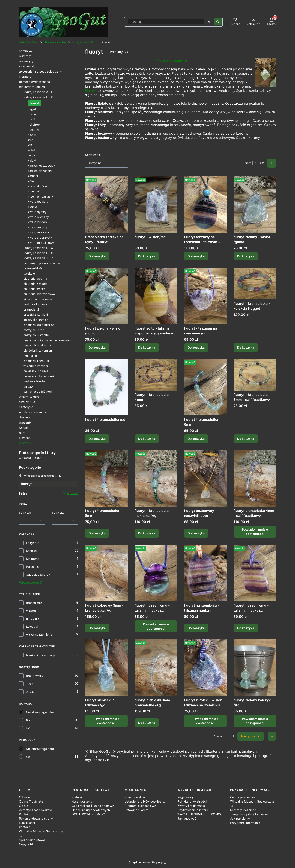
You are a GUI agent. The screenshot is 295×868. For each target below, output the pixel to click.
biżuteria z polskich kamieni (43, 263)
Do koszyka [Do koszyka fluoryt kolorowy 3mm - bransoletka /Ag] (97, 628)
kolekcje (29, 273)
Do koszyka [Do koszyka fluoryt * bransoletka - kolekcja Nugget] (246, 347)
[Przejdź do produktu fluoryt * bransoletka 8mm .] (106, 478)
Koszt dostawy (82, 801)
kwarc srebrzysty (40, 237)
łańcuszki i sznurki (36, 361)
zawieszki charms (36, 371)
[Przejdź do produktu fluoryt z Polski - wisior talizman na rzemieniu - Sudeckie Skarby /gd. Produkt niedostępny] (205, 668)
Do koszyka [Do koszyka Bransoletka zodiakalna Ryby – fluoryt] (97, 256)
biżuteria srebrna (35, 279)
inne (31, 140)
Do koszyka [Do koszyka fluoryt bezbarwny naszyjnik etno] (196, 533)
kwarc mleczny (38, 217)
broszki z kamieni (36, 314)
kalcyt (32, 160)
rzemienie (30, 356)
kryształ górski (38, 186)
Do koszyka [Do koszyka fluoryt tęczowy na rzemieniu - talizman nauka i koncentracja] (196, 256)
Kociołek (32, 551)
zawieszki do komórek (39, 376)
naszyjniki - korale (36, 335)
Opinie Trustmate (31, 801)
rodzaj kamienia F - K (84, 42)
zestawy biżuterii (35, 381)
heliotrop (34, 124)
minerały (25, 56)
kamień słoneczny (40, 171)
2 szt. (30, 692)
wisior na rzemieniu (39, 634)
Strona (248, 163)
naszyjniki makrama (37, 345)
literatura (25, 77)
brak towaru (35, 676)
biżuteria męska (34, 289)
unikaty (28, 386)
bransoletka (34, 603)
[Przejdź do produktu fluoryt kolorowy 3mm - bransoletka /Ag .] (106, 573)
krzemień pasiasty (40, 196)
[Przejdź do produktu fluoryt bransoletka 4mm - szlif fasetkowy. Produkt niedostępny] (255, 478)
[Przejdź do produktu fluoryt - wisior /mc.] (156, 204)
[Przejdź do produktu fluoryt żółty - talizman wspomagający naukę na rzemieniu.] (156, 296)
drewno (24, 417)
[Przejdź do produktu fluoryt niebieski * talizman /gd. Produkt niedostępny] (106, 668)
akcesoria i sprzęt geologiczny (40, 71)
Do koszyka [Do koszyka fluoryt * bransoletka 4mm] (147, 439)
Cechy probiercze (243, 797)
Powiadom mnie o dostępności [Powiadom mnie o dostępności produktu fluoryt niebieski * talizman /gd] (106, 721)
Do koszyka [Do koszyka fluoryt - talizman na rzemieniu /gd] (196, 347)
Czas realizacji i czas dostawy (93, 806)
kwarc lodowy (37, 222)
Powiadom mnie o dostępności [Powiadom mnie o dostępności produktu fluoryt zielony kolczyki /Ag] (255, 721)
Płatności (78, 797)
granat (32, 114)
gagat (32, 109)
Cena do (58, 513)
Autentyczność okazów (35, 810)
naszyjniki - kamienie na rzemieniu (47, 340)
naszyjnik (33, 619)
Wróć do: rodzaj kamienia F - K (40, 476)
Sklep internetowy (146, 862)
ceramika (25, 51)
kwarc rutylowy (38, 232)
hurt (22, 433)
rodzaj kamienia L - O (38, 248)
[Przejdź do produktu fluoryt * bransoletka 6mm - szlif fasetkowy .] (255, 375)
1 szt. (30, 684)
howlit (32, 135)
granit (32, 119)
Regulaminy (186, 797)
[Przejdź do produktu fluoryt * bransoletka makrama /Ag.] (156, 478)
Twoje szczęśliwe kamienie (249, 814)
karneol (33, 176)
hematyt (33, 130)
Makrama (33, 559)
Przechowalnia (135, 797)
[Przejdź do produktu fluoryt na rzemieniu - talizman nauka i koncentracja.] (205, 573)
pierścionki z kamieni (38, 350)
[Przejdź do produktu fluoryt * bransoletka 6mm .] (205, 387)
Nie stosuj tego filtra (40, 712)
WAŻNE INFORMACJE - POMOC (200, 814)
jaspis (32, 155)
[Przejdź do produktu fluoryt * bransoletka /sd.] (106, 387)
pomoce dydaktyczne (34, 82)
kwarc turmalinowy (41, 243)
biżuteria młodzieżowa (39, 294)
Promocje (26, 443)
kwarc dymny (37, 212)
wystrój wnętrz (29, 397)
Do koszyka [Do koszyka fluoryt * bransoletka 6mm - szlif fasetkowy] (246, 439)
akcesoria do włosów (38, 299)
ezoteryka (26, 407)
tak (28, 720)
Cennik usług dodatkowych (91, 810)
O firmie (25, 797)
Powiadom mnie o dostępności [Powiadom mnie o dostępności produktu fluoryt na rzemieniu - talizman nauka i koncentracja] (156, 626)
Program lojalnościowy (140, 806)
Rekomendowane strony (36, 818)
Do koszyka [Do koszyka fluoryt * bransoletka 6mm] (196, 439)
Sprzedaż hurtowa (32, 840)
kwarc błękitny (38, 201)
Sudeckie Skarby (38, 574)
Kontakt (24, 814)
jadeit (31, 150)
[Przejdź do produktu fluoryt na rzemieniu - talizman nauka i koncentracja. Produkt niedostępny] (156, 573)
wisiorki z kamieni (36, 366)
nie (28, 728)
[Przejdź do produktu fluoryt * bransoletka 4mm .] (156, 375)
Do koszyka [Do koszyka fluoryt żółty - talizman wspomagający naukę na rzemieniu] (147, 347)
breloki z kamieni (35, 304)
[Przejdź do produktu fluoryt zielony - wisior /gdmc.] (255, 204)
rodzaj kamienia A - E (38, 92)
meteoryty (26, 61)
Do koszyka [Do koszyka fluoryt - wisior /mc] (147, 256)
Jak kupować (187, 818)
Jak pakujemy (240, 818)
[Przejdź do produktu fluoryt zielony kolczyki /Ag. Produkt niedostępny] (255, 668)
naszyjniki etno (34, 330)
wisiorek (32, 611)
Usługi (23, 427)
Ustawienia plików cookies (143, 801)
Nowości (25, 438)
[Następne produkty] (251, 736)
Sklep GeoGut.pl (29, 42)
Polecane (33, 567)
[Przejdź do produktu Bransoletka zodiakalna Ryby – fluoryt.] (106, 204)
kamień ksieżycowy (41, 166)
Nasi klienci (27, 823)
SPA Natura (27, 402)
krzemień (34, 191)
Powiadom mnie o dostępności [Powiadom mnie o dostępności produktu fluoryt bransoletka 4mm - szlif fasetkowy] (255, 532)
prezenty (25, 422)
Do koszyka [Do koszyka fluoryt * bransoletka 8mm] (97, 533)
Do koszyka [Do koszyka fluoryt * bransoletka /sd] (97, 439)
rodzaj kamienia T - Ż (38, 258)
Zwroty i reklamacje (191, 806)
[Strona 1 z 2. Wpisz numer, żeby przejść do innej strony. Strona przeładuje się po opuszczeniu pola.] (256, 163)
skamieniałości (29, 66)
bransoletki (31, 309)
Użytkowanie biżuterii (192, 810)
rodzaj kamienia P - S (38, 253)
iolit (30, 145)
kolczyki (32, 626)
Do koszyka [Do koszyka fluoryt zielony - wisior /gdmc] (246, 256)
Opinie (24, 806)
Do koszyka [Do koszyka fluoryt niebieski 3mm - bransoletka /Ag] (147, 723)
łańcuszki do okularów (39, 325)
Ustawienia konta (136, 810)
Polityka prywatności (192, 801)
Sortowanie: (93, 155)
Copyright (26, 844)
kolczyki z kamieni (36, 320)
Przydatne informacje (245, 823)
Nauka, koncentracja (41, 655)
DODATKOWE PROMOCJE (90, 814)
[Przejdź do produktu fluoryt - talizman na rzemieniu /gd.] (205, 296)
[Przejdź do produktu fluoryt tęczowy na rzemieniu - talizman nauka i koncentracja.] (205, 204)
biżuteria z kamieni (55, 42)
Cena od (25, 513)
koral (31, 181)
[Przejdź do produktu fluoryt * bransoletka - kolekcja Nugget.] (255, 283)
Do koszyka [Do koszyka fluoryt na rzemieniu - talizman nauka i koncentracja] (196, 628)
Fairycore (33, 543)
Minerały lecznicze (243, 810)
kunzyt (32, 207)
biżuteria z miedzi (36, 284)
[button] (218, 22)
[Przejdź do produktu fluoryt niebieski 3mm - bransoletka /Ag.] (156, 668)
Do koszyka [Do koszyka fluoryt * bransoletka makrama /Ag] (147, 533)
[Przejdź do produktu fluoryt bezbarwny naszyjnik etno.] (205, 478)
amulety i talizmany (33, 412)
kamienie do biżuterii (38, 392)
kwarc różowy (37, 227)
